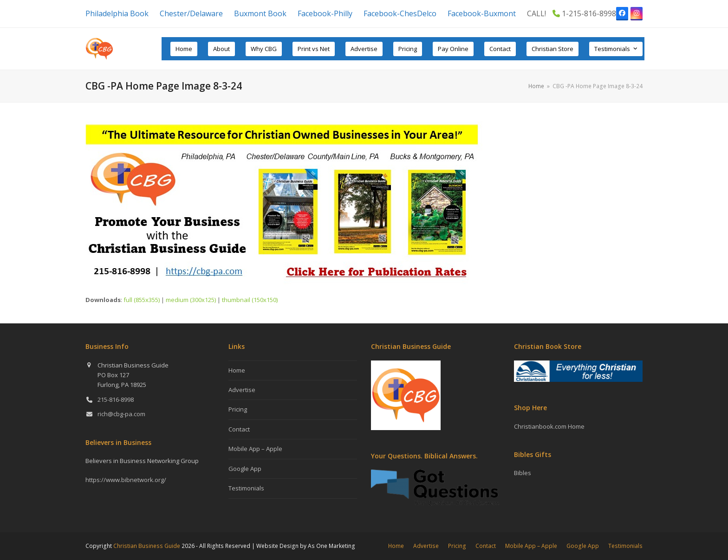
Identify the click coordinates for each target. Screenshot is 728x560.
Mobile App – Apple (255, 449)
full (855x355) (142, 300)
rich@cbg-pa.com (121, 414)
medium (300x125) (191, 300)
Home (237, 370)
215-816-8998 (116, 399)
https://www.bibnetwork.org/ (126, 480)
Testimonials (246, 488)
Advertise (242, 390)
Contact (239, 429)
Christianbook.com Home (549, 426)
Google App (245, 469)
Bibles (523, 473)
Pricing (238, 409)
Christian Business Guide (147, 546)
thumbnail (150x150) (250, 300)
